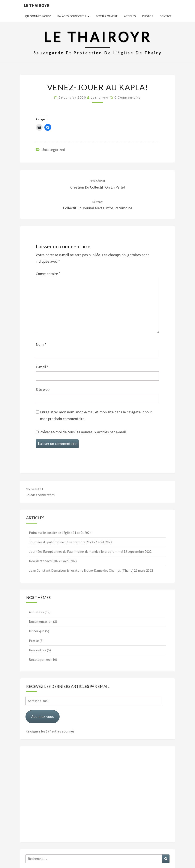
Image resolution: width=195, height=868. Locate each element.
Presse (34, 641)
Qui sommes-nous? (38, 16)
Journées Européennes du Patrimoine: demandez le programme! (76, 551)
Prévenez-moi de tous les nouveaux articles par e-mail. (83, 432)
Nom (41, 344)
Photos (148, 16)
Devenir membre (107, 16)
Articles (130, 16)
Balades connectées (72, 16)
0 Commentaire (127, 97)
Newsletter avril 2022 (45, 561)
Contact (166, 16)
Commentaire (48, 274)
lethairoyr (100, 97)
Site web (43, 389)
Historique (37, 631)
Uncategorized (53, 150)
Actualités (36, 612)
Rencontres (37, 650)
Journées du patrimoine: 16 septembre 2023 (61, 542)
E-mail (42, 367)
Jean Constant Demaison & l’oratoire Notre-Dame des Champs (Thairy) (81, 570)
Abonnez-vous (43, 716)
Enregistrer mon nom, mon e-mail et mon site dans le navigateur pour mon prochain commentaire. (96, 415)
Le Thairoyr (37, 5)
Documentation (41, 621)
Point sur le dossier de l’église (51, 533)
